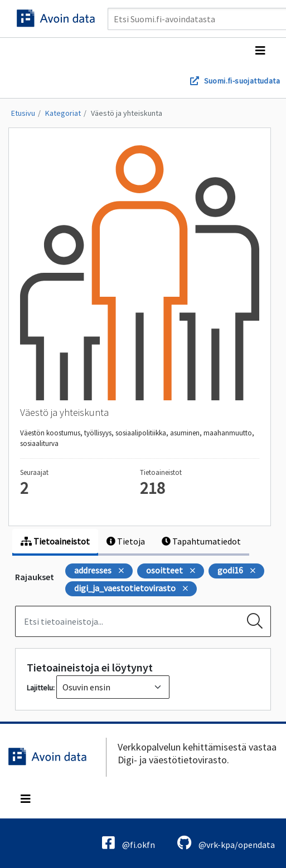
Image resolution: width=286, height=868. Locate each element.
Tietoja (126, 541)
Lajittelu (40, 688)
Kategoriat (63, 113)
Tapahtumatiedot (201, 541)
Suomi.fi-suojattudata (242, 81)
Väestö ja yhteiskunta (127, 113)
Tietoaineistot (55, 541)
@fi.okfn (129, 843)
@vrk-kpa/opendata (226, 843)
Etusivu (23, 113)
